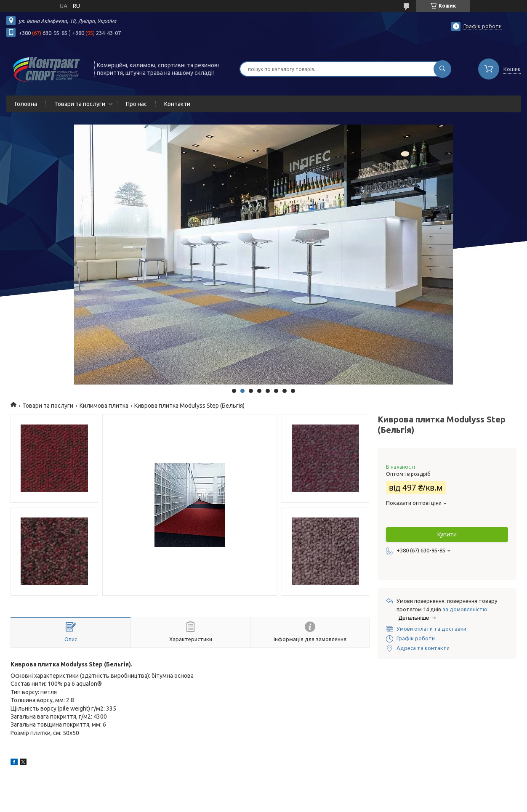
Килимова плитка (104, 406)
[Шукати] (442, 69)
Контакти (177, 104)
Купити (447, 534)
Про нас (136, 104)
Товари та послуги (80, 104)
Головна (26, 104)
